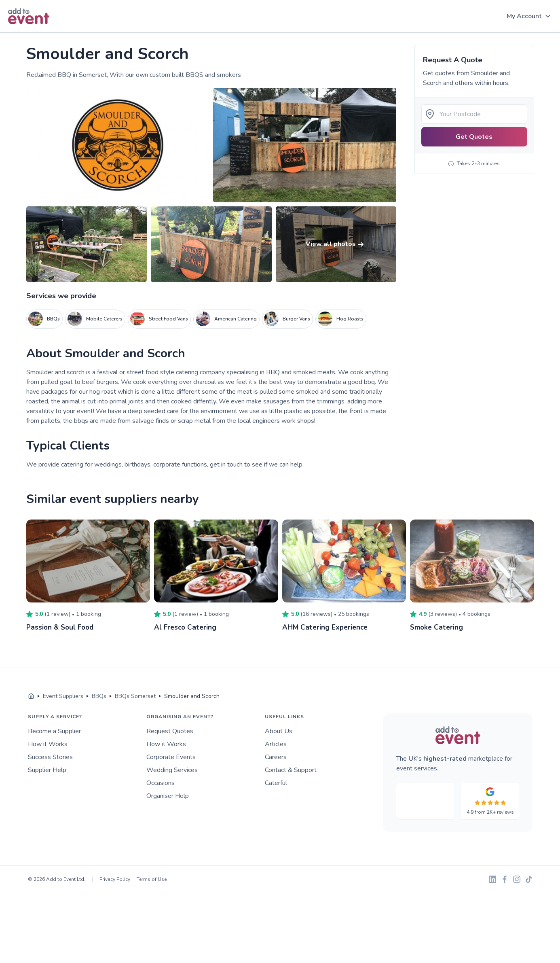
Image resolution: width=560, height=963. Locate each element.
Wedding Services (172, 770)
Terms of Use (152, 879)
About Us (279, 731)
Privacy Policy (115, 879)
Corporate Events (171, 757)
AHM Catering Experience (326, 627)
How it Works (48, 744)
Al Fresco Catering (186, 627)
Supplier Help (47, 770)
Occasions (161, 783)
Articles (276, 744)
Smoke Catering (437, 627)
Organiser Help (168, 796)
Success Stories (50, 757)
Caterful (276, 783)
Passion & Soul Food (62, 627)
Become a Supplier (54, 731)
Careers (276, 757)
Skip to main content (29, 33)
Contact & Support (291, 770)
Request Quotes (170, 731)
